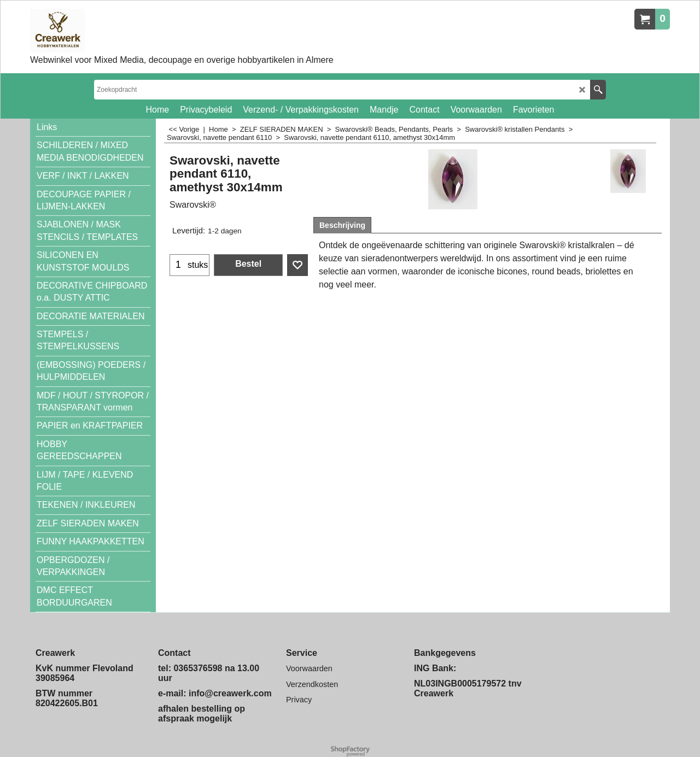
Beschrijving (342, 225)
